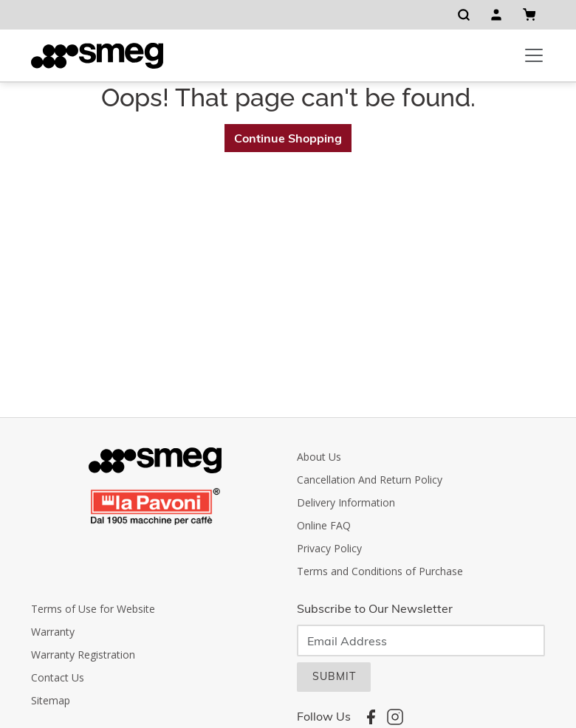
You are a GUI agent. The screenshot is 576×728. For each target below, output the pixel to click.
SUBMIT (334, 676)
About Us (319, 457)
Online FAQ (324, 525)
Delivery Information (346, 502)
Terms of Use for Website (93, 609)
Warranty (53, 632)
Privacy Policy (329, 548)
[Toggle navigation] (534, 55)
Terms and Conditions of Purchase (380, 571)
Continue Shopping (288, 138)
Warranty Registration (83, 655)
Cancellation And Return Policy (370, 480)
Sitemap (51, 700)
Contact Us (58, 677)
